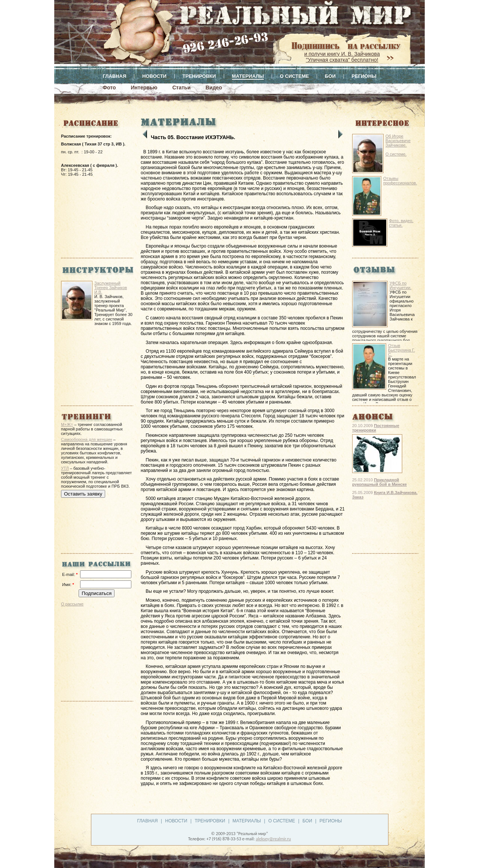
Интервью (144, 88)
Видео (214, 88)
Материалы (248, 76)
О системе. (396, 154)
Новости (154, 76)
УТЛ (65, 468)
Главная (114, 76)
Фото (109, 88)
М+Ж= (67, 424)
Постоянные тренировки (376, 428)
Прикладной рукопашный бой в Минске (379, 482)
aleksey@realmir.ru (273, 839)
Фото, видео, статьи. (401, 223)
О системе (295, 76)
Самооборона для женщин (87, 439)
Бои (330, 76)
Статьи (181, 88)
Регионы (364, 76)
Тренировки (199, 76)
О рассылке (72, 604)
